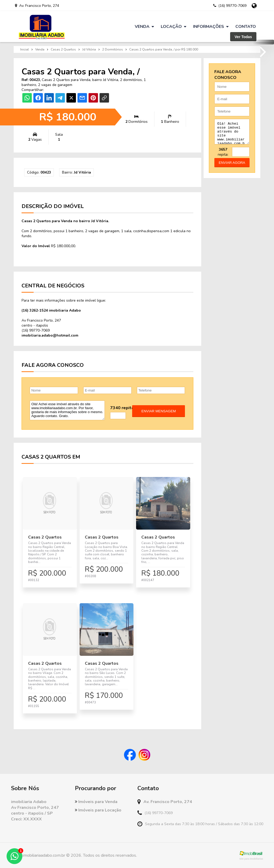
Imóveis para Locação (98, 810)
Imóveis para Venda (96, 802)
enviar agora (232, 167)
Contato (246, 27)
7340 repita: (122, 408)
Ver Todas (243, 37)
